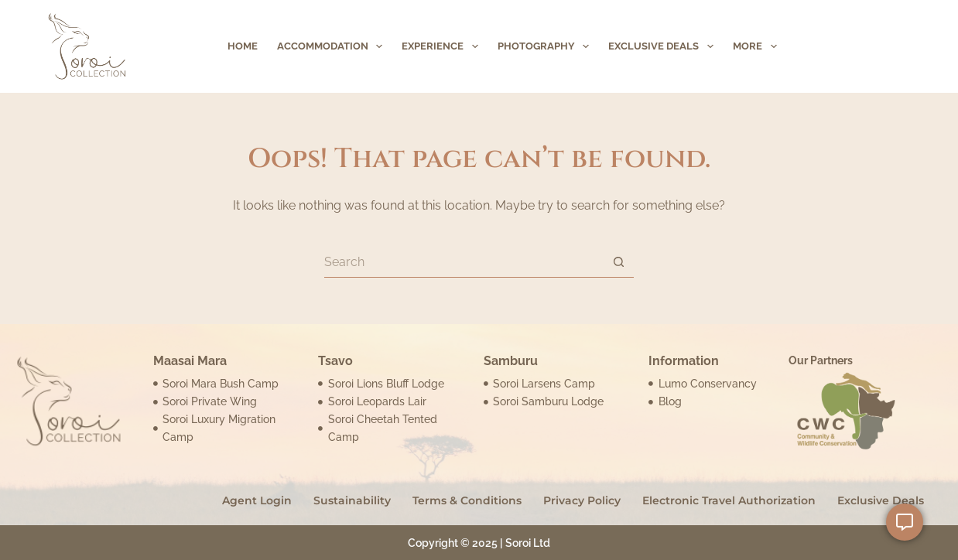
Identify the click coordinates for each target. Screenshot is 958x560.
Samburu (511, 361)
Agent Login (257, 500)
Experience (443, 46)
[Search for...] (464, 262)
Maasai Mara (190, 361)
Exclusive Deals (664, 46)
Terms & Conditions (467, 500)
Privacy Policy (582, 500)
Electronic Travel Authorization (729, 500)
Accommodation (333, 46)
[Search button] (618, 262)
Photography (547, 46)
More (758, 46)
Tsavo (335, 361)
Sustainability (352, 500)
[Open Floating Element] (905, 522)
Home (243, 46)
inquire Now (860, 46)
